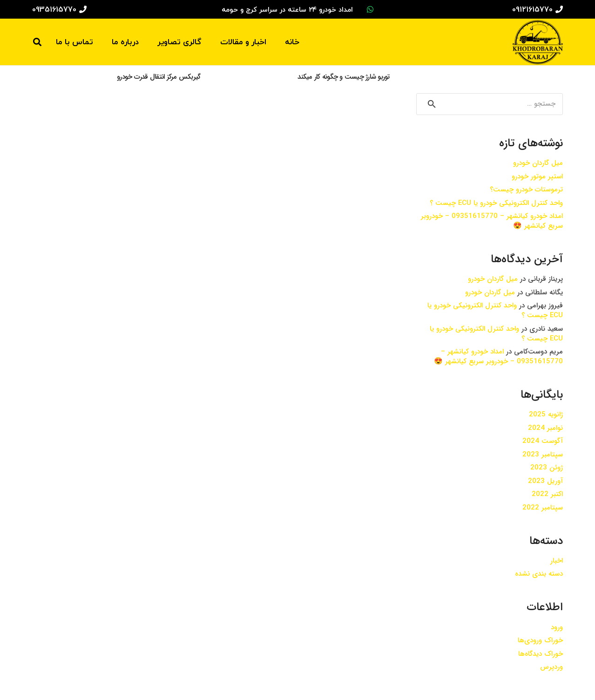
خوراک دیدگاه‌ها (541, 654)
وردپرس (551, 667)
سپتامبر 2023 (543, 455)
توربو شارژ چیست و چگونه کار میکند (343, 77)
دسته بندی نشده (539, 574)
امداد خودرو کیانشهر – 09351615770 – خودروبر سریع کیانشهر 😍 (492, 221)
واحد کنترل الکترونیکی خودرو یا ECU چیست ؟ (496, 203)
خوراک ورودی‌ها (540, 640)
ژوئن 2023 (547, 468)
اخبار (557, 561)
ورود (557, 627)
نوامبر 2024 (545, 428)
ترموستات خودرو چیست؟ (526, 190)
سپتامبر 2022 (543, 508)
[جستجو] (37, 42)
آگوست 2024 (543, 441)
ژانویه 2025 (546, 415)
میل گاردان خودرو (538, 163)
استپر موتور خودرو (537, 177)
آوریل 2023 (545, 481)
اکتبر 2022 (547, 494)
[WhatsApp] (370, 9)
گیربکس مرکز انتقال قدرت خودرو (159, 77)
